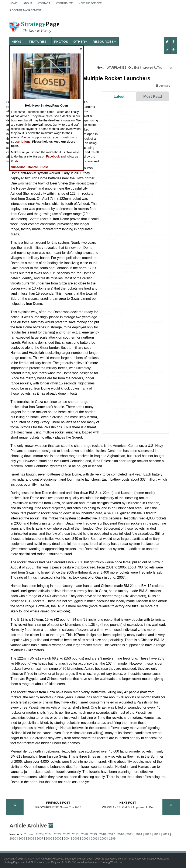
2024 (48, 834)
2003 (76, 838)
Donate (33, 167)
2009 (22, 838)
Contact (44, 3)
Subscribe (18, 167)
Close (44, 167)
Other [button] (80, 42)
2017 (112, 834)
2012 (157, 834)
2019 (94, 834)
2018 (103, 834)
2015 (130, 834)
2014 (139, 834)
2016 (121, 834)
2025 (39, 834)
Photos (61, 42)
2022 (66, 834)
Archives (163, 86)
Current (29, 834)
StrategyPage (32, 859)
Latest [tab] (119, 96)
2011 (166, 834)
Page (34, 27)
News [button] (18, 42)
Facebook (53, 156)
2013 (148, 834)
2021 (75, 834)
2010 (13, 838)
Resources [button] (104, 42)
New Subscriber (90, 3)
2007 (40, 838)
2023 (57, 834)
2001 (94, 838)
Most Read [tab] (153, 96)
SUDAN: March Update (122, 118)
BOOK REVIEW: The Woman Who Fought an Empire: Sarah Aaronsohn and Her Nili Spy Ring (135, 376)
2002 (85, 838)
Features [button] (39, 42)
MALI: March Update (120, 363)
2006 (49, 838)
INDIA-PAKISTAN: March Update (129, 426)
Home (14, 3)
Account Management (25, 10)
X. (16, 161)
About (28, 3)
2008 (31, 838)
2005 (58, 838)
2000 (103, 838)
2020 (84, 834)
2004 (67, 838)
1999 (112, 838)
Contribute (64, 3)
